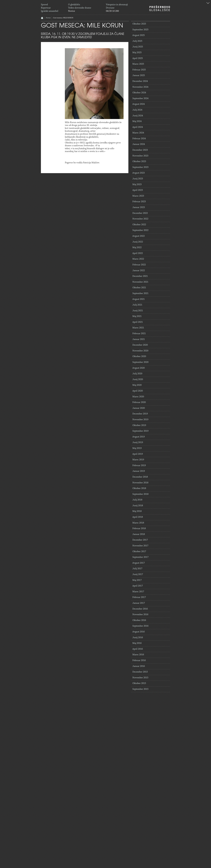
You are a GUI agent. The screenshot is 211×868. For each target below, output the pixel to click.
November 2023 (140, 156)
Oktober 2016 (139, 620)
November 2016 (140, 615)
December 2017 (140, 540)
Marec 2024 (138, 133)
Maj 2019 (137, 448)
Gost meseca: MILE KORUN (63, 18)
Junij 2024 (138, 116)
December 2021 (140, 276)
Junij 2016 (138, 638)
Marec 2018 (138, 523)
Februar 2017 (139, 597)
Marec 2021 (138, 328)
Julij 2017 (137, 569)
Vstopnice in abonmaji (117, 5)
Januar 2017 (139, 603)
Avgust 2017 (139, 563)
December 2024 (140, 81)
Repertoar (46, 8)
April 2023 (138, 190)
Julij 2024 (137, 110)
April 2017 (138, 586)
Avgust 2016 (139, 632)
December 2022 (140, 213)
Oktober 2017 (139, 552)
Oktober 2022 (139, 225)
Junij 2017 (138, 574)
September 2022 (140, 230)
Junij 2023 (138, 179)
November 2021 (140, 282)
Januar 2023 (139, 207)
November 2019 (140, 420)
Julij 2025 (137, 41)
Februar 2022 (139, 265)
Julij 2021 (137, 305)
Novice (72, 11)
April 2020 (138, 391)
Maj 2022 (137, 248)
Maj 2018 (137, 511)
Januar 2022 (139, 271)
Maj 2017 (137, 580)
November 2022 (140, 219)
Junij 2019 (138, 443)
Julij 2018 (137, 500)
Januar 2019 (139, 471)
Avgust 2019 (139, 437)
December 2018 (140, 477)
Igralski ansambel (50, 11)
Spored (44, 5)
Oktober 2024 (139, 93)
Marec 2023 (138, 196)
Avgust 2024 (139, 104)
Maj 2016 (137, 643)
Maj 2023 (137, 185)
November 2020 (140, 351)
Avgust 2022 (139, 236)
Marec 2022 (138, 259)
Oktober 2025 (139, 24)
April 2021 (138, 322)
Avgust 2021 (139, 299)
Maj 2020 (137, 385)
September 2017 (140, 557)
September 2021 (140, 294)
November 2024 (140, 87)
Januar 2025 (139, 76)
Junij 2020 (138, 380)
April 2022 (138, 253)
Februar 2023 (139, 202)
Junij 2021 (138, 311)
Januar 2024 (139, 144)
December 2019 (140, 414)
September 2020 (140, 362)
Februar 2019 (139, 466)
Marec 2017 (138, 592)
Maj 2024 (137, 121)
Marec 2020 (138, 397)
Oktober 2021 (139, 288)
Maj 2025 (137, 53)
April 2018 (138, 517)
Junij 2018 (138, 506)
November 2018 (140, 483)
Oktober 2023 (139, 162)
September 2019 (140, 431)
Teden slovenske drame (80, 8)
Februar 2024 (139, 139)
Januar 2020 (139, 408)
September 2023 (140, 167)
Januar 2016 (139, 666)
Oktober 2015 (139, 683)
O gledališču (74, 5)
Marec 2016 (138, 655)
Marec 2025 (138, 64)
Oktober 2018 (139, 488)
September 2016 (140, 626)
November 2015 (140, 678)
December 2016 (140, 609)
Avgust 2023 (139, 173)
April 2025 (138, 58)
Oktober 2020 (139, 357)
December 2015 (140, 672)
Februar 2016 (139, 661)
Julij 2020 (137, 374)
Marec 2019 (138, 460)
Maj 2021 (137, 316)
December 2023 (140, 150)
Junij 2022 (138, 242)
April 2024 (138, 127)
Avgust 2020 (139, 368)
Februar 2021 (139, 334)
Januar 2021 (139, 339)
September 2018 (140, 494)
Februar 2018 (139, 529)
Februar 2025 (139, 70)
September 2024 (140, 99)
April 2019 (138, 454)
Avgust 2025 (139, 35)
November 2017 (140, 546)
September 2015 (140, 689)
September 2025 (140, 30)
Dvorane (110, 8)
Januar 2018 (139, 534)
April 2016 (138, 649)
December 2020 (140, 345)
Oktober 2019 (139, 425)
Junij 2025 (138, 47)
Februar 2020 (139, 402)
